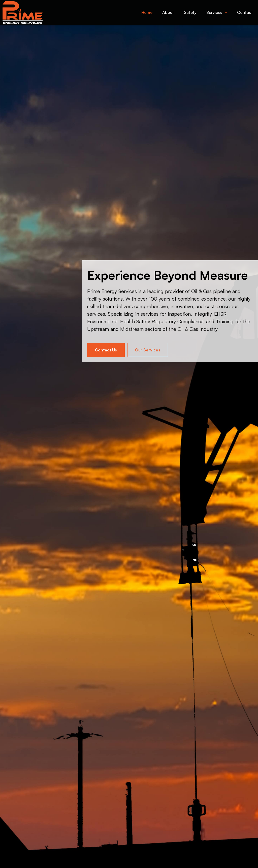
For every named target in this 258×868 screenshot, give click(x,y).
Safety (190, 12)
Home (147, 12)
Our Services (148, 350)
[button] (217, 13)
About (168, 12)
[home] (21, 13)
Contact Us (106, 350)
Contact (245, 12)
